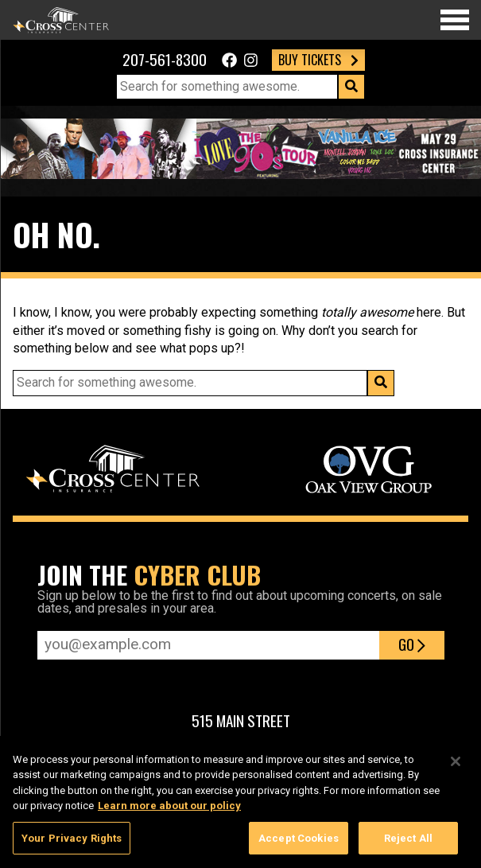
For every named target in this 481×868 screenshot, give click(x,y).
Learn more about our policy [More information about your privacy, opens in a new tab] (169, 810)
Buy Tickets (318, 60)
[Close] (456, 766)
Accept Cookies (299, 843)
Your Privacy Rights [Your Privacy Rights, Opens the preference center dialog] (72, 843)
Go (412, 644)
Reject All (408, 843)
